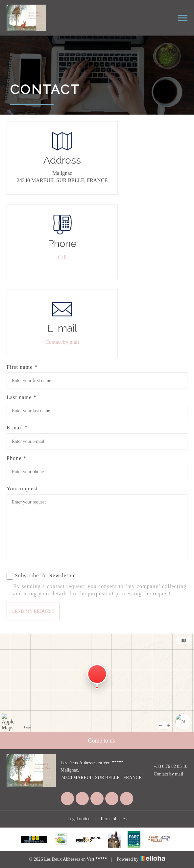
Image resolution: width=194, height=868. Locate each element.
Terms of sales (113, 819)
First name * (22, 367)
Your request (22, 488)
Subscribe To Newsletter (41, 576)
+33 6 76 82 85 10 (167, 767)
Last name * (22, 397)
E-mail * (17, 428)
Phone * (16, 458)
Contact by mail (62, 342)
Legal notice (79, 819)
